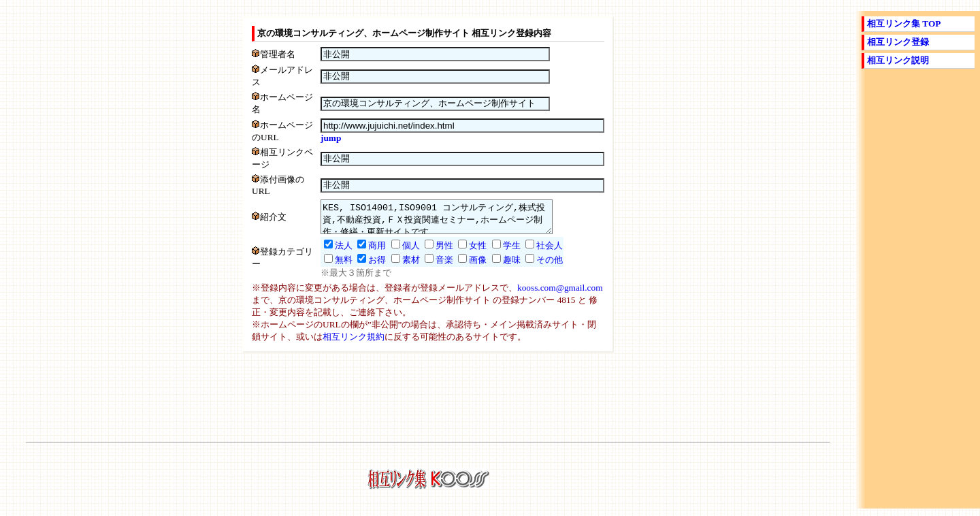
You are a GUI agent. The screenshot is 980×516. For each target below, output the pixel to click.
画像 (464, 267)
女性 (464, 253)
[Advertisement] (428, 402)
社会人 (536, 253)
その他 (536, 267)
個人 (397, 253)
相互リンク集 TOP (904, 23)
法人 (330, 253)
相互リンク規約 (354, 344)
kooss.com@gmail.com (560, 295)
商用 (363, 253)
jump (317, 138)
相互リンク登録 (898, 42)
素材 (397, 267)
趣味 (498, 267)
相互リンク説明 (898, 60)
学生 (498, 253)
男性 (431, 253)
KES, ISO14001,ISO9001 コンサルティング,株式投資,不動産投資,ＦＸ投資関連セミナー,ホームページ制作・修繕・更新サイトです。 (437, 221)
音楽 (431, 267)
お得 (363, 267)
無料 (330, 267)
